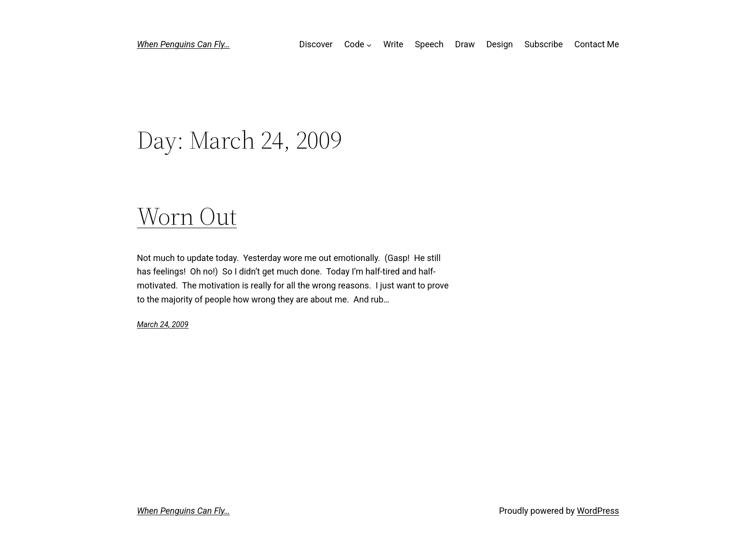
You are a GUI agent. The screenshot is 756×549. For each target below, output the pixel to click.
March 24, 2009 (163, 324)
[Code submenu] (369, 45)
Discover (316, 44)
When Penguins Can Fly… (183, 44)
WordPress (598, 511)
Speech (429, 44)
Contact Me (597, 44)
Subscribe (544, 44)
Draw (465, 44)
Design (500, 44)
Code (354, 44)
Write (393, 44)
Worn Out (187, 216)
